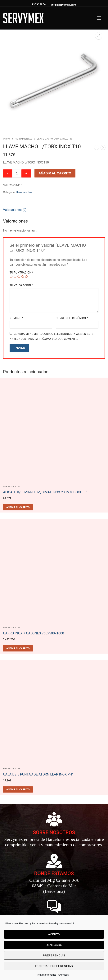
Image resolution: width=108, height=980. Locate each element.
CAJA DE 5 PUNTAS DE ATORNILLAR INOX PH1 (38, 774)
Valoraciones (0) (15, 209)
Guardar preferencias (54, 966)
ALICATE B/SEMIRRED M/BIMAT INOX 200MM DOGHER (45, 492)
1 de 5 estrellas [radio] (11, 276)
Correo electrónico (72, 318)
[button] (99, 36)
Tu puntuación (22, 272)
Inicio (7, 139)
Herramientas (23, 139)
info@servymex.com (64, 5)
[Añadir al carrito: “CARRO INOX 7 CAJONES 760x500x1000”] (18, 648)
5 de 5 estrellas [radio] (26, 276)
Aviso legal (64, 975)
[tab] (15, 210)
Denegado (54, 945)
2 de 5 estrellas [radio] (15, 276)
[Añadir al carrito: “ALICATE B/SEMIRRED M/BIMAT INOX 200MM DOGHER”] (18, 507)
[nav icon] (99, 18)
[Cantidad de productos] (17, 173)
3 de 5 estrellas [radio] (19, 276)
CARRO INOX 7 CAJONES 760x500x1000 (34, 633)
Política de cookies (47, 975)
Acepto (54, 934)
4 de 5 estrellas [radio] (23, 276)
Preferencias (54, 955)
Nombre (16, 318)
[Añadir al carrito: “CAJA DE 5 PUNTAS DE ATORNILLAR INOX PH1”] (18, 789)
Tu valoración (21, 285)
